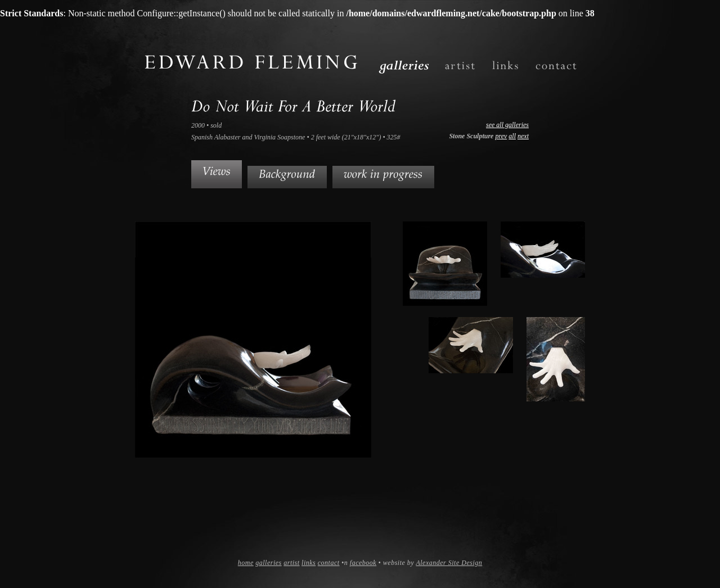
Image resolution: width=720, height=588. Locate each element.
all (512, 136)
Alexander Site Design (449, 563)
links (309, 563)
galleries (269, 563)
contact (329, 563)
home (246, 563)
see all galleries (507, 125)
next (523, 136)
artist (291, 563)
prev (501, 136)
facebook (363, 563)
